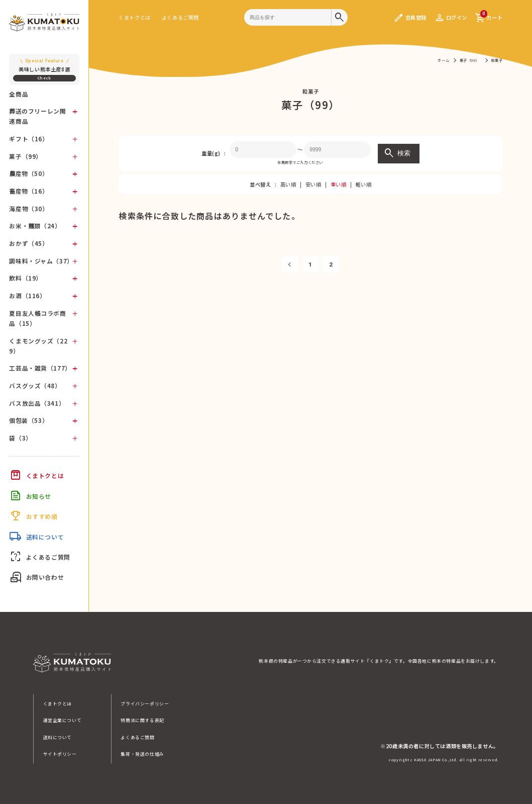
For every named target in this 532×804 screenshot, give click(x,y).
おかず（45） (29, 243)
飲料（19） (26, 278)
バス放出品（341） (37, 403)
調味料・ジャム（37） (41, 261)
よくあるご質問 (180, 17)
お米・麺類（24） (35, 226)
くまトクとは (135, 17)
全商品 (19, 94)
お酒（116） (27, 295)
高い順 (288, 184)
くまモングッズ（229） (38, 346)
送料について (58, 737)
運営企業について (63, 720)
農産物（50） (29, 173)
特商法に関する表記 (142, 720)
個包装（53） (29, 420)
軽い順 (364, 184)
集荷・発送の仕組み (142, 754)
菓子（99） (26, 156)
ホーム (443, 60)
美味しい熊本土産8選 (44, 65)
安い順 (313, 184)
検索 (397, 153)
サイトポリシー (60, 754)
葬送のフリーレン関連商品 (37, 116)
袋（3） (20, 438)
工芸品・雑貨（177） (40, 368)
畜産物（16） (29, 191)
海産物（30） (29, 208)
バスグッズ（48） (35, 385)
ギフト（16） (29, 139)
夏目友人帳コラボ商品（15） (37, 318)
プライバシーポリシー (145, 704)
